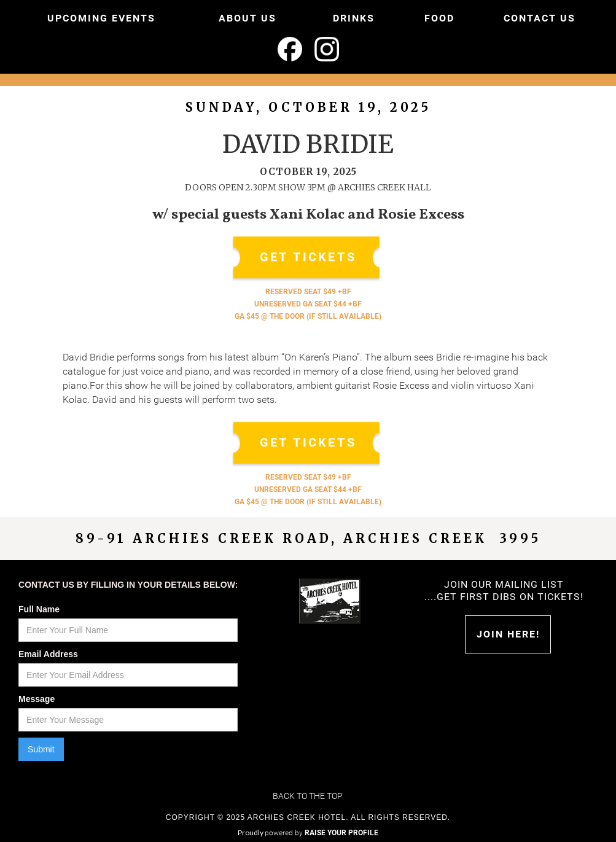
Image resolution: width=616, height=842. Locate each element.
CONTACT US (540, 18)
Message (37, 699)
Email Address (48, 654)
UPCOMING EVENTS (101, 18)
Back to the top (308, 796)
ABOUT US (248, 18)
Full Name (39, 609)
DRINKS (354, 18)
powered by (322, 833)
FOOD (439, 18)
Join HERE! (508, 634)
